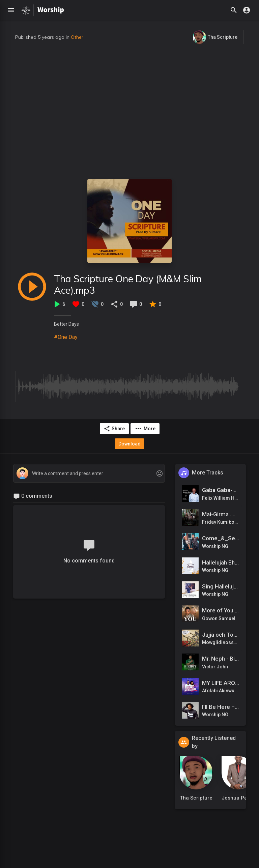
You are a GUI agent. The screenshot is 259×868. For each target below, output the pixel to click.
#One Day (66, 337)
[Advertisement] (129, 111)
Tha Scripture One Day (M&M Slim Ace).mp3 (128, 284)
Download (129, 444)
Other (77, 37)
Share (114, 429)
